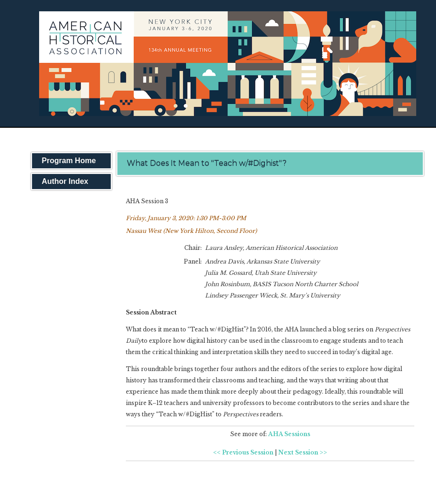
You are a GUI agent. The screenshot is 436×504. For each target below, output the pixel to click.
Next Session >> (303, 452)
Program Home (69, 161)
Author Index (65, 181)
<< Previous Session (243, 452)
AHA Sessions (289, 434)
